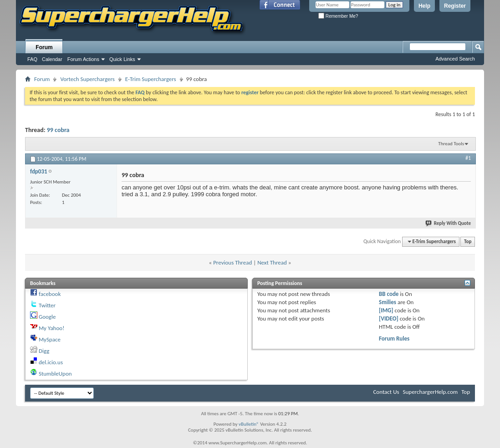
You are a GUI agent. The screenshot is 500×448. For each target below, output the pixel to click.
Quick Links (122, 59)
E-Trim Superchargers (151, 79)
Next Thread (272, 262)
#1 (468, 158)
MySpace (50, 339)
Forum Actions (83, 59)
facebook (50, 294)
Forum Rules (394, 339)
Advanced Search (455, 59)
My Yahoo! (51, 328)
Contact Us (386, 392)
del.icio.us (51, 362)
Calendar (52, 59)
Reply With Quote (449, 223)
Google (47, 317)
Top (468, 242)
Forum (44, 47)
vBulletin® (249, 424)
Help (424, 6)
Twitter (47, 305)
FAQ (32, 59)
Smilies (388, 302)
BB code (389, 294)
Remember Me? (338, 16)
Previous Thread (232, 262)
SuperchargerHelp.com (431, 392)
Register (455, 6)
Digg (44, 351)
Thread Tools (451, 144)
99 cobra (58, 130)
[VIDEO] (389, 318)
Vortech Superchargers (87, 79)
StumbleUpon (55, 374)
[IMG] (386, 310)
